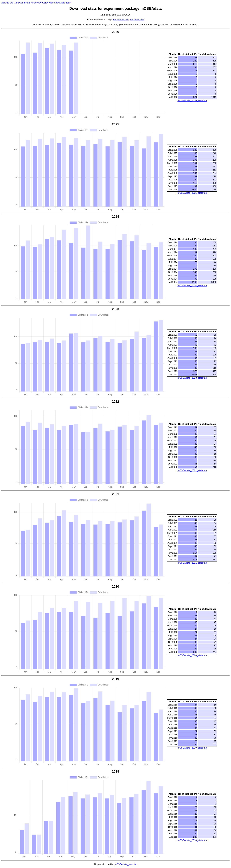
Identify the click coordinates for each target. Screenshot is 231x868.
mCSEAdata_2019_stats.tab (192, 748)
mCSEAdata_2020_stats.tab (192, 655)
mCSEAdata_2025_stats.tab (192, 193)
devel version (137, 20)
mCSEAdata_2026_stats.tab (192, 100)
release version (121, 20)
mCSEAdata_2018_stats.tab (192, 840)
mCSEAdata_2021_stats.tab (192, 563)
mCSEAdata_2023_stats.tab (192, 378)
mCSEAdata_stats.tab (126, 864)
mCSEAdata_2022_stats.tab (192, 470)
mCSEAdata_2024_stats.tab (192, 285)
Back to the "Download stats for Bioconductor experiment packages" (36, 3)
